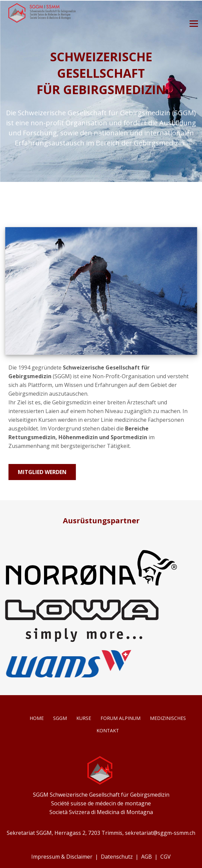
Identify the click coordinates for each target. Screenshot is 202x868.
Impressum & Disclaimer (62, 857)
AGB (147, 857)
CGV (166, 857)
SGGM (60, 718)
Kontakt (108, 730)
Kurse (84, 718)
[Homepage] (42, 21)
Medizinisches (168, 718)
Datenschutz (117, 857)
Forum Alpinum (120, 718)
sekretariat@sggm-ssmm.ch (160, 833)
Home (37, 718)
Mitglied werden (42, 472)
